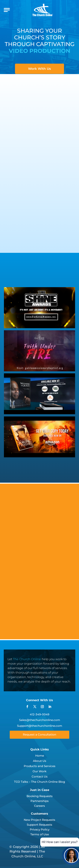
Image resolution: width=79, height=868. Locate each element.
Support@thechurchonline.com (40, 726)
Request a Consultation (39, 734)
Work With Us (39, 69)
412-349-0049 (39, 714)
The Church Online (27, 659)
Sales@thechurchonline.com (40, 720)
